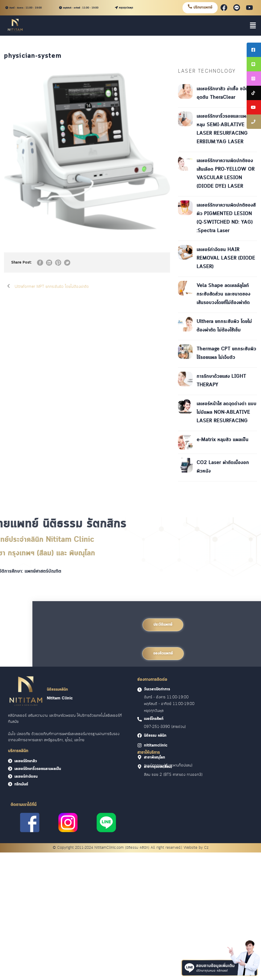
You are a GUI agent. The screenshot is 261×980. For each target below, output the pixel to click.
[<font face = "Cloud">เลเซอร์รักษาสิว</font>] (10, 761)
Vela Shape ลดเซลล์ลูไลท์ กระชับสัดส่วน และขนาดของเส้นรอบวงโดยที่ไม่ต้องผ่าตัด (223, 294)
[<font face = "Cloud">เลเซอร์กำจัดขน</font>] (10, 776)
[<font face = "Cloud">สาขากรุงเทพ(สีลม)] (140, 767)
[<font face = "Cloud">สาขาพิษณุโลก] (140, 757)
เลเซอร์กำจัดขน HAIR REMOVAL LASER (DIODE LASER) (226, 258)
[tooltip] (254, 50)
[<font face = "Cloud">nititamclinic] (140, 745)
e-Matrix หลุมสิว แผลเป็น (223, 440)
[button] (253, 26)
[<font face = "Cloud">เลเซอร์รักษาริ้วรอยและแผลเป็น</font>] (10, 769)
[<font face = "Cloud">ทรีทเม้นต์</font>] (10, 784)
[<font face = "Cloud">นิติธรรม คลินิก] (140, 735)
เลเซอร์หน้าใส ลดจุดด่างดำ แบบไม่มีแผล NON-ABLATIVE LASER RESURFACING (227, 412)
